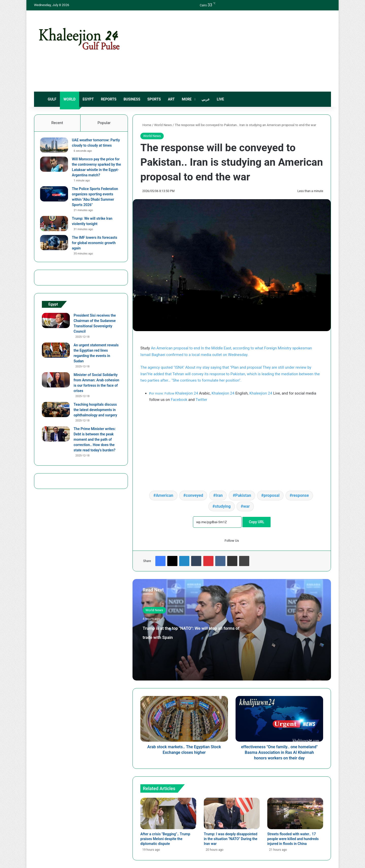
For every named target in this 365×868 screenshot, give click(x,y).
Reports (109, 99)
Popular (104, 123)
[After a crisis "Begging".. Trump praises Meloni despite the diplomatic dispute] (168, 813)
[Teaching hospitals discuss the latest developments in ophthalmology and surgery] (56, 418)
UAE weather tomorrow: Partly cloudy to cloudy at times (94, 147)
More (187, 99)
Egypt (88, 99)
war (246, 506)
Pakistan (243, 495)
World (70, 99)
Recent (57, 123)
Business (132, 99)
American (165, 495)
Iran (219, 495)
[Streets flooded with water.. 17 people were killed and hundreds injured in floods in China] (295, 813)
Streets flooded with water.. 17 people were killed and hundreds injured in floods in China (293, 839)
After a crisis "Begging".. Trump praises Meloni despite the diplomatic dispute (165, 839)
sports (154, 99)
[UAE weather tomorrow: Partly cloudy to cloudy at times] (56, 147)
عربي (206, 99)
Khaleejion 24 (187, 393)
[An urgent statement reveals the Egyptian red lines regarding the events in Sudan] (56, 359)
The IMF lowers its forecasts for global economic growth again (96, 250)
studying (223, 506)
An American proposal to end (176, 348)
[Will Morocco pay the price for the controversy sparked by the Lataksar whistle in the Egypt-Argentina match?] (56, 171)
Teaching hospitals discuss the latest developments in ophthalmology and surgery (95, 418)
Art (171, 99)
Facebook (179, 400)
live (220, 99)
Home (146, 125)
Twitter (201, 400)
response (300, 495)
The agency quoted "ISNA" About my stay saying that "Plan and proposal (201, 367)
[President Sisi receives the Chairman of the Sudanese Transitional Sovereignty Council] (56, 329)
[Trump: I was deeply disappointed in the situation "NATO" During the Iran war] (232, 813)
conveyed (194, 495)
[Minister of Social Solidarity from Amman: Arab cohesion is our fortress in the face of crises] (56, 388)
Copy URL (256, 522)
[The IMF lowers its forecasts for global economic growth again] (56, 250)
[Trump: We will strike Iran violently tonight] (56, 231)
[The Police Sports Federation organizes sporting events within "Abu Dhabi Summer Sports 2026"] (56, 201)
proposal (272, 495)
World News (163, 125)
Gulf (52, 99)
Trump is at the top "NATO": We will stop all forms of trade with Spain (195, 636)
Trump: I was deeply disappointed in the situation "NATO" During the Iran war (231, 839)
